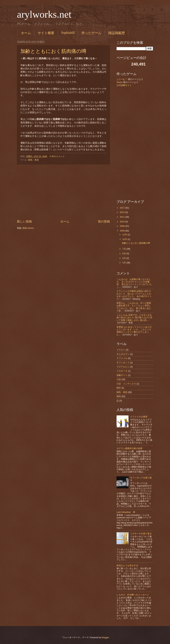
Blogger (105, 637)
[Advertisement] (63, 192)
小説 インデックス (126, 384)
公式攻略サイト (124, 85)
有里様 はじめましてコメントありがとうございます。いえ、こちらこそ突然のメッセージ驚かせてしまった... (134, 331)
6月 (124, 253)
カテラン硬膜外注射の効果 (129, 448)
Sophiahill (68, 33)
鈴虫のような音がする (127, 565)
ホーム (26, 33)
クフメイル (122, 358)
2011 (123, 217)
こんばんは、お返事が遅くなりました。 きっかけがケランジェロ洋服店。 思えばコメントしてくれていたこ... (134, 283)
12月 (125, 235)
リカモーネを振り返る (141, 534)
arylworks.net (44, 14)
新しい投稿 (24, 221)
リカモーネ (122, 371)
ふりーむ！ (122, 79)
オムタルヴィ (123, 354)
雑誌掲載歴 (117, 33)
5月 (124, 258)
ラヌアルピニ (123, 367)
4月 (124, 263)
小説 (119, 379)
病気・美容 (33, 160)
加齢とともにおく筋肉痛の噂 (53, 51)
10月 (125, 239)
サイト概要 (46, 33)
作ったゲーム (91, 33)
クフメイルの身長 (139, 417)
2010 (123, 222)
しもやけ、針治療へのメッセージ (133, 595)
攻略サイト (122, 375)
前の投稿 (104, 221)
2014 (123, 212)
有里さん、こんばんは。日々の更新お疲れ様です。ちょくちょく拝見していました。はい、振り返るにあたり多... (134, 307)
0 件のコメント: (58, 156)
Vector (120, 82)
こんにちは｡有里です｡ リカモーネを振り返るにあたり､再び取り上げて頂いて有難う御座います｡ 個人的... (134, 318)
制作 (119, 388)
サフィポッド (123, 363)
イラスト (121, 350)
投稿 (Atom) (28, 228)
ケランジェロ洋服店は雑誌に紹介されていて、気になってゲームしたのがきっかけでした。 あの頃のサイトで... (134, 295)
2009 (123, 226)
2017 (123, 208)
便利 (119, 396)
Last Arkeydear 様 (126, 512)
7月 (124, 249)
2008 (123, 231)
